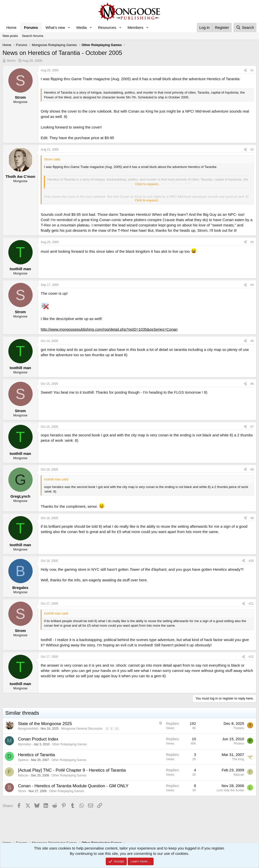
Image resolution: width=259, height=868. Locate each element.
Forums (31, 27)
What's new (55, 27)
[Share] (245, 70)
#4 (252, 285)
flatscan (23, 775)
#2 (252, 150)
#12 (251, 657)
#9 (252, 518)
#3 (252, 242)
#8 (252, 470)
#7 (252, 427)
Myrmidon (25, 744)
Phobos (239, 744)
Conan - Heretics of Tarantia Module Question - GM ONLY (73, 786)
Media (82, 27)
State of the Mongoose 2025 (45, 724)
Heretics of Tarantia (36, 755)
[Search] (245, 27)
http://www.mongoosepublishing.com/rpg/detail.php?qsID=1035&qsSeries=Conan (109, 329)
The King (238, 759)
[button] (69, 27)
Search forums (33, 36)
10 (117, 729)
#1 (252, 70)
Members (135, 27)
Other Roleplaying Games (70, 744)
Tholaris (239, 728)
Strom (11, 61)
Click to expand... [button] (148, 184)
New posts (10, 36)
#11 (251, 604)
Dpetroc (23, 760)
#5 (252, 341)
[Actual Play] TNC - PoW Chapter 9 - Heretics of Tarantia (72, 770)
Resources (107, 27)
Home (11, 27)
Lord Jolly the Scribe (230, 790)
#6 (252, 384)
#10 (251, 561)
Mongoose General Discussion (82, 729)
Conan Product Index (38, 739)
